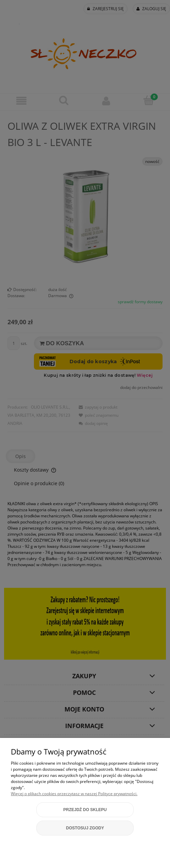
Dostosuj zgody (85, 828)
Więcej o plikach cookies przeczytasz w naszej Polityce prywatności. (74, 794)
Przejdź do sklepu (85, 810)
